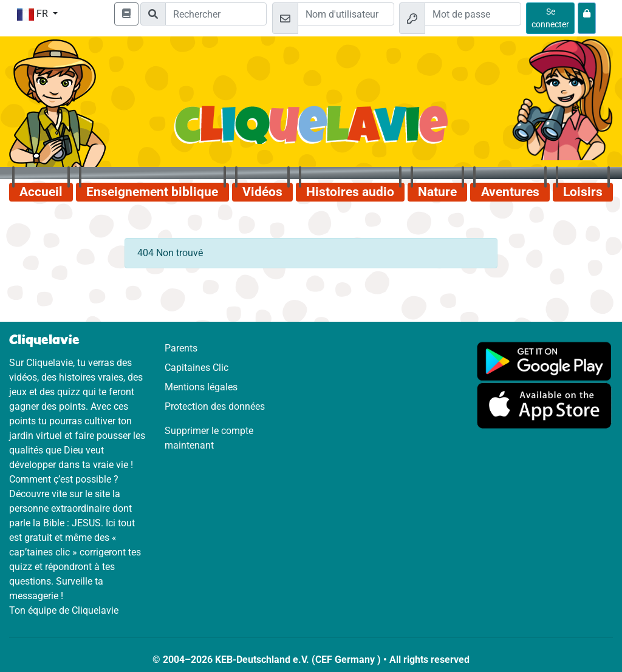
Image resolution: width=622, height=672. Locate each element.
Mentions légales (201, 387)
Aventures (510, 192)
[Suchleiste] (216, 14)
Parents (181, 348)
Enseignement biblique (152, 192)
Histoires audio (350, 192)
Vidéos (262, 192)
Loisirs (583, 192)
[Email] (346, 14)
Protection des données (215, 406)
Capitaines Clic (197, 368)
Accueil (41, 192)
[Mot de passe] (473, 14)
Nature (437, 192)
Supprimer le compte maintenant (209, 438)
